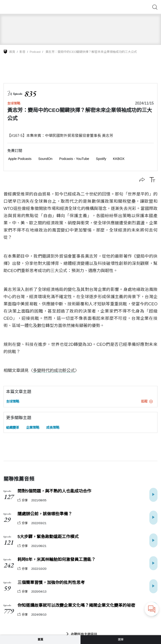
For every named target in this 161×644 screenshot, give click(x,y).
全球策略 (14, 103)
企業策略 (33, 428)
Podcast (35, 52)
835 (30, 94)
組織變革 (13, 428)
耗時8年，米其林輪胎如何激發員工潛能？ (56, 560)
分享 (23, 500)
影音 (22, 52)
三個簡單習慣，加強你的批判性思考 (51, 583)
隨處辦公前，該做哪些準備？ (45, 514)
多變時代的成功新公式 (54, 371)
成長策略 (53, 428)
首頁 (12, 52)
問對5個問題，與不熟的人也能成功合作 (54, 491)
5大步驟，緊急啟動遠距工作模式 (48, 537)
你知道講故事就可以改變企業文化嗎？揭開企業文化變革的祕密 (76, 605)
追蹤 (147, 401)
